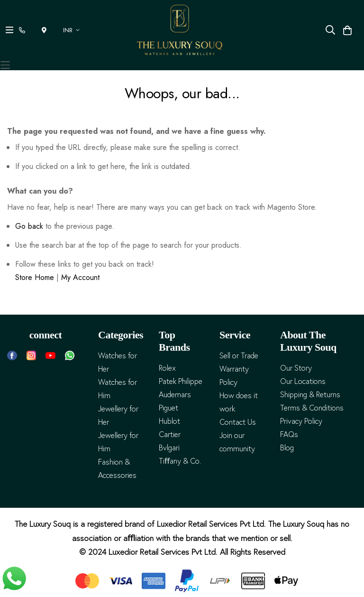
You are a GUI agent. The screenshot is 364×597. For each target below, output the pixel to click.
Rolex (167, 368)
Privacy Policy (301, 421)
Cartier (170, 434)
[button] (73, 30)
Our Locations (303, 381)
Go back (29, 226)
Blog (287, 448)
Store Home (35, 277)
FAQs (289, 434)
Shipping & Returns (310, 395)
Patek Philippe (181, 381)
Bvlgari (169, 448)
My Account (80, 277)
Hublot (169, 421)
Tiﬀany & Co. (180, 461)
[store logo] (180, 30)
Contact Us (238, 422)
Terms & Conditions (312, 408)
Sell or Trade (239, 356)
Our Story (296, 368)
